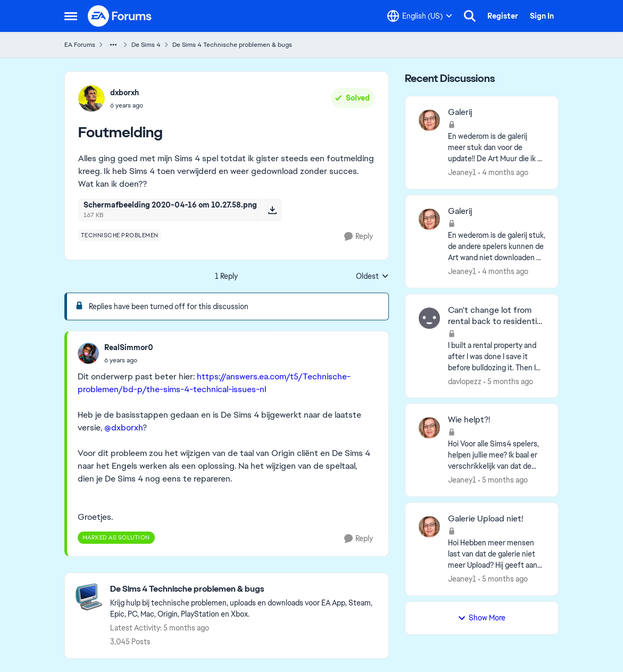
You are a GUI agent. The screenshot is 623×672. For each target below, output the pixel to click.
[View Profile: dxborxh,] (92, 98)
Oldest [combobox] (372, 277)
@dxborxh (123, 428)
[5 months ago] (508, 381)
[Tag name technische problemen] (120, 235)
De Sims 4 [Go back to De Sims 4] (146, 45)
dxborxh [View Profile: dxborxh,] (124, 93)
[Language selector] (420, 16)
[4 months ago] (503, 173)
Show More (481, 618)
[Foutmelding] (129, 360)
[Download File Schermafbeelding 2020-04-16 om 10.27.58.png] (272, 210)
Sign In (542, 16)
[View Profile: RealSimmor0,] (88, 353)
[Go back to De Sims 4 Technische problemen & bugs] (244, 589)
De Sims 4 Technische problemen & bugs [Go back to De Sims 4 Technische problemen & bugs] (232, 45)
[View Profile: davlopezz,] (429, 318)
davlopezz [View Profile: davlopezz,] (465, 381)
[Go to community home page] (120, 16)
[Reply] (359, 237)
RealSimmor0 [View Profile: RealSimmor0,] (129, 347)
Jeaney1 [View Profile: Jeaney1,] (462, 172)
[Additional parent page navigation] (113, 45)
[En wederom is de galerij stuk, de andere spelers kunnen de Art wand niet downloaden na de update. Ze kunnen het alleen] (497, 247)
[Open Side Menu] (71, 16)
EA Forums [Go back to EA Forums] (80, 45)
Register (503, 16)
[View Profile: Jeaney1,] (429, 120)
